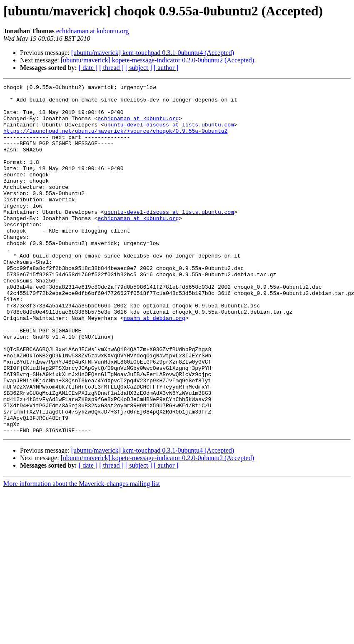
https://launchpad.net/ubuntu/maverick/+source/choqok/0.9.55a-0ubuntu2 (115, 141)
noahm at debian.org (155, 365)
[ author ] (166, 68)
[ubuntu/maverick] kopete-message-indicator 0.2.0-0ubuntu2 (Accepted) (157, 60)
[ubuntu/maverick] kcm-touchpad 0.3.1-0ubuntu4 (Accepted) (153, 53)
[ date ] (88, 68)
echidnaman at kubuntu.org (92, 31)
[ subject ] (139, 68)
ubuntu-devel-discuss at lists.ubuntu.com (169, 133)
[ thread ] (111, 68)
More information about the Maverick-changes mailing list (82, 554)
